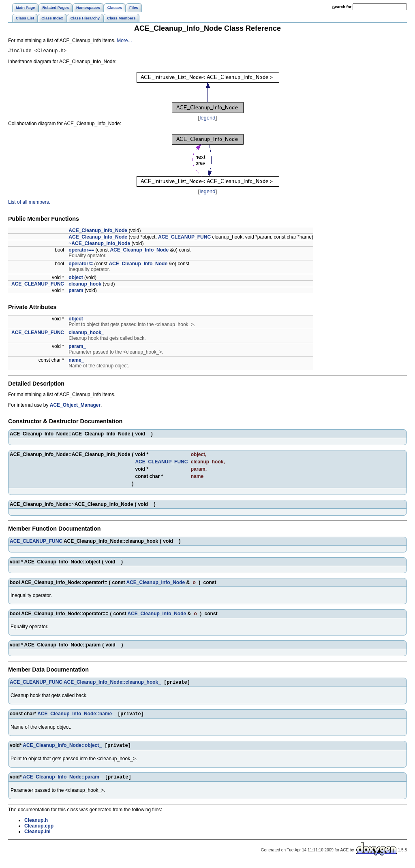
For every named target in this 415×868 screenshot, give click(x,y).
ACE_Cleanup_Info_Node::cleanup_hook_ (112, 684)
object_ (77, 320)
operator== (81, 251)
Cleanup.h (36, 825)
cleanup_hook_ (86, 334)
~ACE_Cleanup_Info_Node (99, 245)
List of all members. (29, 203)
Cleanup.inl (37, 836)
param (76, 292)
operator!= (81, 265)
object (76, 279)
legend (207, 119)
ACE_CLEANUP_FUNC (184, 238)
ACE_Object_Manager (75, 406)
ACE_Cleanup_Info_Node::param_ (62, 781)
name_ (76, 361)
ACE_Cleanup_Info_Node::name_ (76, 717)
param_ (77, 348)
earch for (342, 7)
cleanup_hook (85, 285)
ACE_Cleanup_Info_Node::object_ (62, 749)
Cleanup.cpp (39, 830)
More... (124, 41)
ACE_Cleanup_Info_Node (98, 232)
